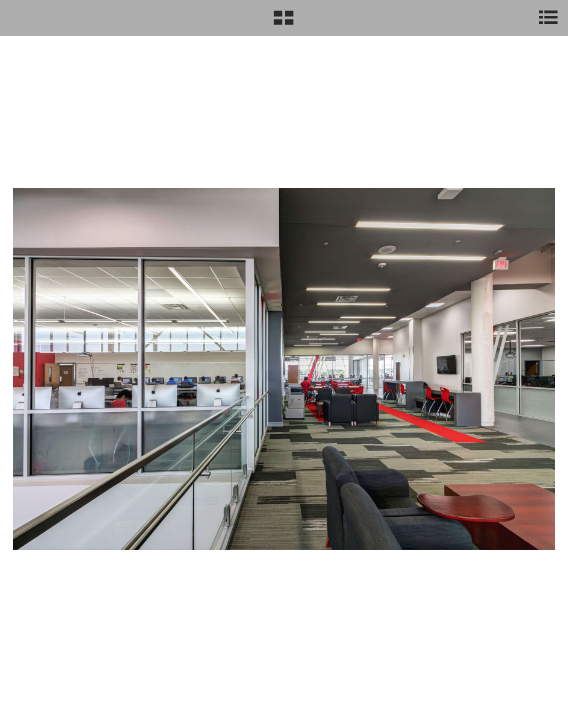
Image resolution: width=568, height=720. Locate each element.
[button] (283, 25)
